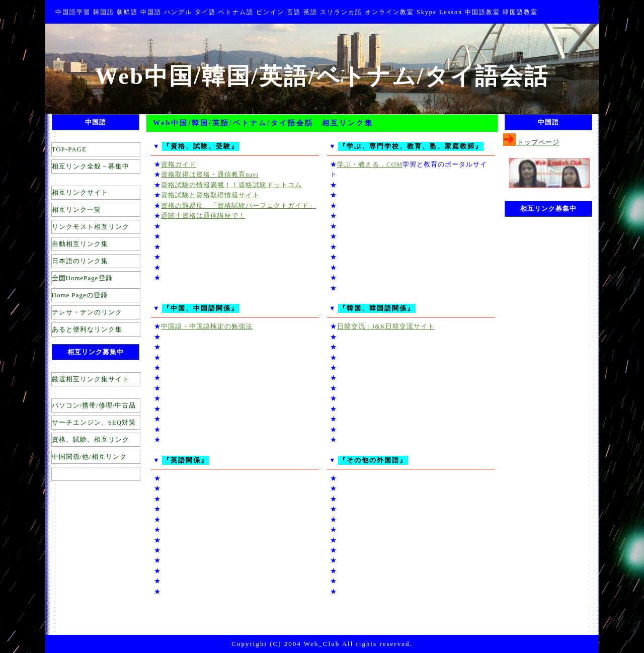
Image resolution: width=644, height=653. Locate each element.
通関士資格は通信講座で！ (203, 216)
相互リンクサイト (80, 192)
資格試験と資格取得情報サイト (210, 195)
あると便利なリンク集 (87, 329)
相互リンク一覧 (76, 210)
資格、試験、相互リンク (91, 439)
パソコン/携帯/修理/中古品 (94, 405)
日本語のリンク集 (80, 261)
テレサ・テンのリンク (87, 312)
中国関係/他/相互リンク (89, 457)
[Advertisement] (538, 374)
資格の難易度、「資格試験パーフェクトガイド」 (238, 206)
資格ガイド (179, 165)
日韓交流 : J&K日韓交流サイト (386, 326)
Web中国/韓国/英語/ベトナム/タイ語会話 (322, 76)
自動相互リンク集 (80, 244)
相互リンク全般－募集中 (91, 166)
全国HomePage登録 (82, 278)
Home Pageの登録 (80, 295)
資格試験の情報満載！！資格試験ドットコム (231, 185)
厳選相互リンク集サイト (91, 379)
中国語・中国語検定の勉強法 (207, 326)
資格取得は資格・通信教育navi (210, 175)
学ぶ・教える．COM (370, 165)
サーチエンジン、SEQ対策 (94, 422)
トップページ (538, 142)
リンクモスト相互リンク (91, 227)
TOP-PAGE (69, 149)
